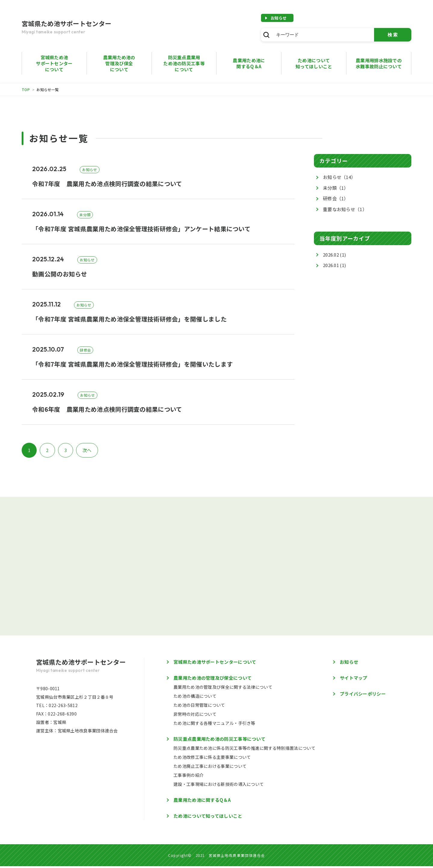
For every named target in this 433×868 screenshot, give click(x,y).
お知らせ (279, 18)
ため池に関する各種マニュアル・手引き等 (214, 725)
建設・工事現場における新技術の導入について (219, 786)
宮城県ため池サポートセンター (82, 28)
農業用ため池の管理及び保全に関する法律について (223, 689)
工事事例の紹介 (189, 777)
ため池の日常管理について (199, 707)
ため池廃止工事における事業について (210, 768)
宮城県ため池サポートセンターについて (54, 63)
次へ (87, 450)
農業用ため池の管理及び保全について (119, 63)
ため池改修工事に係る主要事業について (212, 759)
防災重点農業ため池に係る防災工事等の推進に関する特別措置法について (244, 750)
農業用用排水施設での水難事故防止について (379, 63)
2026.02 (331, 255)
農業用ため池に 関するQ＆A (249, 63)
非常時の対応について (195, 716)
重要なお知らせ (345, 209)
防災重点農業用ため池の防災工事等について (184, 63)
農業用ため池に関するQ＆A (202, 802)
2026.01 (331, 265)
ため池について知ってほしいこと (314, 63)
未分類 (336, 188)
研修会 (336, 198)
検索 (393, 35)
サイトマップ (354, 680)
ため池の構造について (195, 698)
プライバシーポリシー (363, 696)
